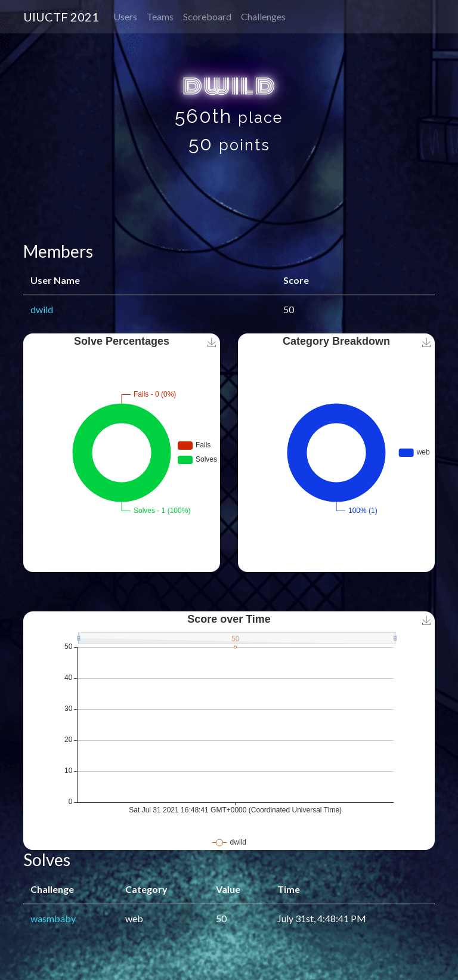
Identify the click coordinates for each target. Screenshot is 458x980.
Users (125, 16)
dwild (42, 309)
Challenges (263, 16)
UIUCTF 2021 (61, 17)
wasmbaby (53, 918)
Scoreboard (207, 16)
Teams (160, 16)
